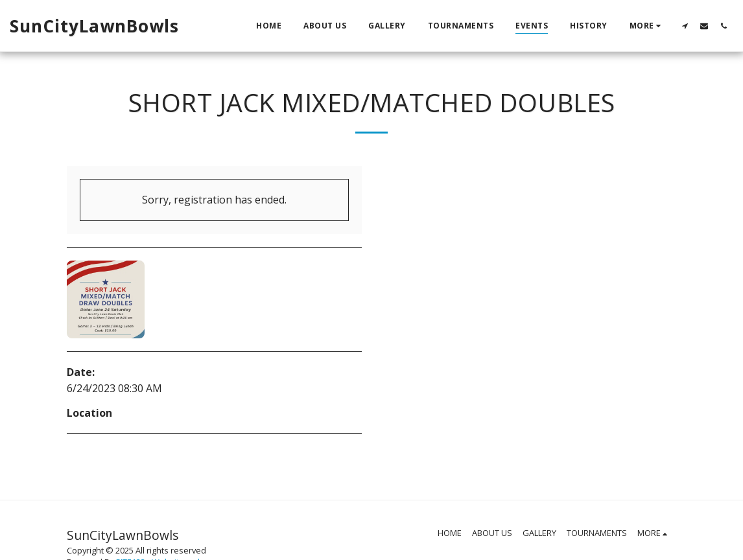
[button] (685, 26)
